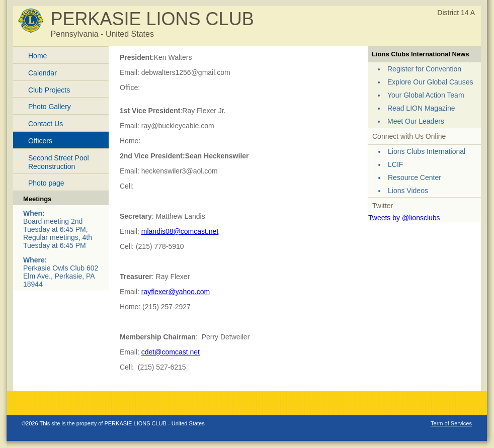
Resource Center (415, 177)
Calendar (43, 73)
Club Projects (49, 90)
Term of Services (451, 423)
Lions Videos (408, 191)
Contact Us (46, 124)
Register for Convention (424, 69)
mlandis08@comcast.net (180, 231)
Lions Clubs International (427, 151)
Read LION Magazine (421, 108)
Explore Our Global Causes (430, 82)
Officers (40, 141)
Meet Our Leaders (416, 121)
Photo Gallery (50, 107)
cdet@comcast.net (171, 352)
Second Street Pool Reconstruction (59, 162)
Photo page (46, 183)
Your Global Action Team (426, 95)
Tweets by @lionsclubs (404, 218)
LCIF (395, 164)
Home (37, 56)
